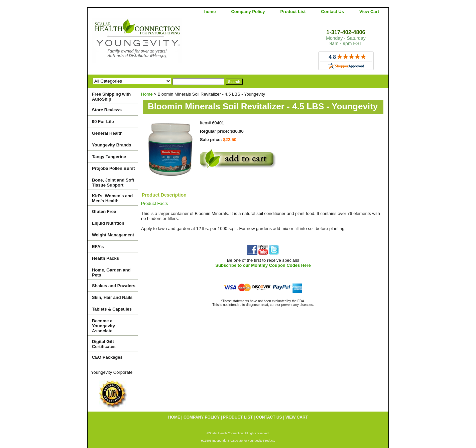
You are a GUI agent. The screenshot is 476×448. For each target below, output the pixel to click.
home (210, 12)
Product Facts (154, 203)
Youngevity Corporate (112, 372)
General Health (107, 133)
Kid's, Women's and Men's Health (112, 198)
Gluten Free (104, 211)
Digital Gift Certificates (104, 344)
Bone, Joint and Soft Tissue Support (113, 183)
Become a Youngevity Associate (103, 326)
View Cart (369, 12)
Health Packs (105, 258)
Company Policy (248, 12)
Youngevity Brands (112, 145)
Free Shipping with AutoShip (111, 97)
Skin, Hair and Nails (112, 297)
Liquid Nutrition (108, 223)
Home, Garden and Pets (111, 272)
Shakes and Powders (114, 286)
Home (147, 94)
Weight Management (113, 235)
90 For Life (103, 122)
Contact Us (332, 12)
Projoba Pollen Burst (113, 168)
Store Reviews (107, 110)
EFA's (98, 247)
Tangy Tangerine (109, 157)
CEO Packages (107, 357)
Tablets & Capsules (112, 309)
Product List (293, 12)
